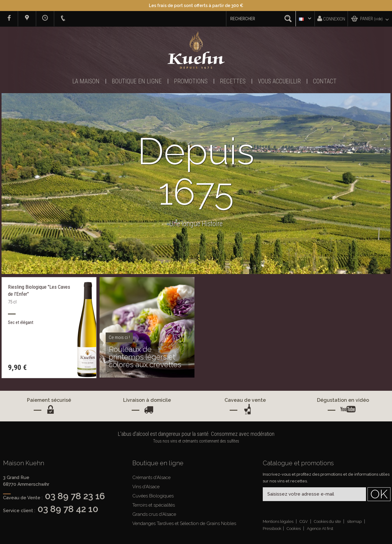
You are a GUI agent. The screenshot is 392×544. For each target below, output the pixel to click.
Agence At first (320, 529)
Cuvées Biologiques (153, 496)
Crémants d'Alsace (151, 477)
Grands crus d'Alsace (154, 514)
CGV (304, 521)
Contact (325, 81)
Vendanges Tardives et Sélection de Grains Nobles (184, 523)
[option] (196, 184)
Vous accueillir (279, 81)
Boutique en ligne (137, 81)
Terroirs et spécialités (154, 505)
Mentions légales (279, 521)
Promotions (191, 81)
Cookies (294, 529)
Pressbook (272, 529)
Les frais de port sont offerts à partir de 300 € (196, 6)
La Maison (86, 81)
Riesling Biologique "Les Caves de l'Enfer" (39, 290)
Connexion (331, 19)
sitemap (355, 521)
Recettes (233, 81)
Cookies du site (328, 521)
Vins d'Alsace (146, 487)
